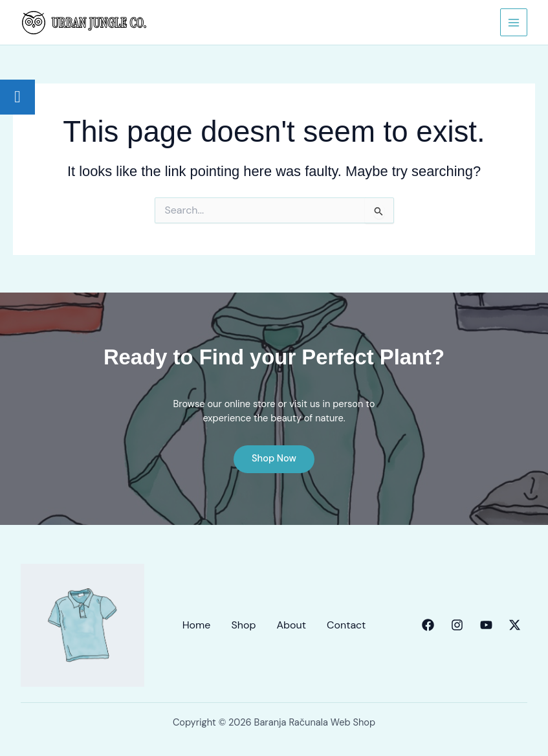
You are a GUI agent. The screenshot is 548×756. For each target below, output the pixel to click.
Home (197, 625)
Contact (346, 625)
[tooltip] (17, 97)
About (291, 625)
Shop (243, 625)
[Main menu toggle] (514, 22)
